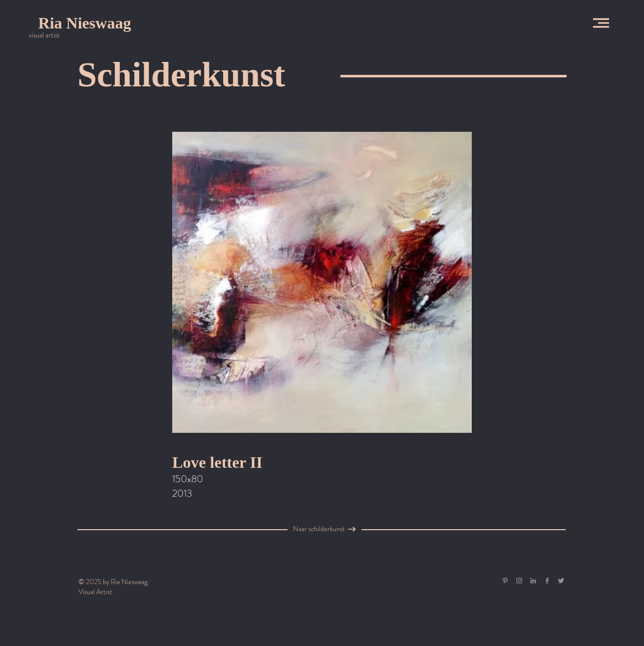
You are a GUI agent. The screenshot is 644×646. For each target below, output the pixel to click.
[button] (601, 23)
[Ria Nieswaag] (85, 23)
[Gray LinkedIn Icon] (533, 581)
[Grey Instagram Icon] (519, 581)
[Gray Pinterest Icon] (505, 581)
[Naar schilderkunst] (319, 529)
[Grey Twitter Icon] (561, 581)
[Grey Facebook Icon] (547, 581)
